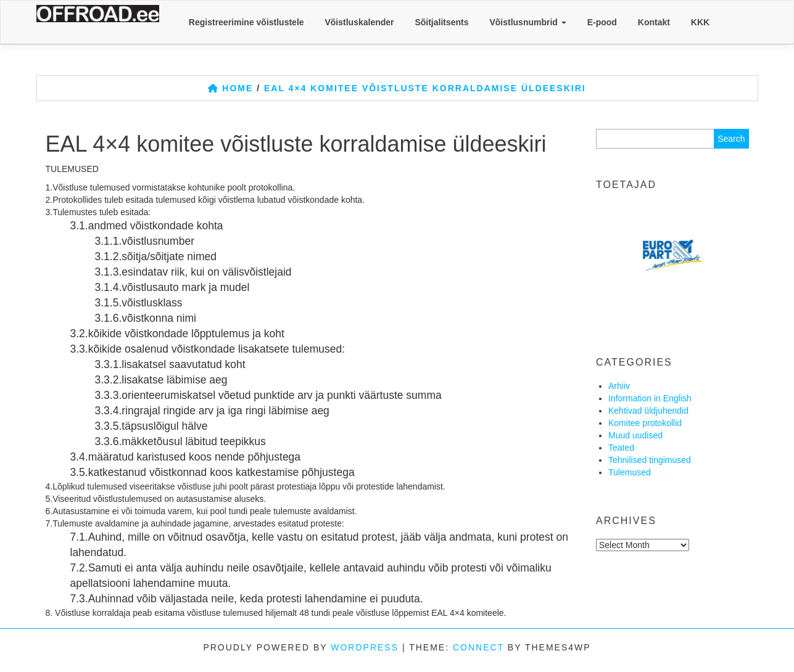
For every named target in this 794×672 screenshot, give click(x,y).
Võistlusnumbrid (527, 22)
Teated (621, 448)
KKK (700, 22)
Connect (478, 647)
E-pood (602, 22)
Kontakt (654, 22)
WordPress (365, 647)
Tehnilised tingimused (650, 460)
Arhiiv (619, 386)
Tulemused (630, 472)
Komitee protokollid (645, 423)
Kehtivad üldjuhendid (648, 411)
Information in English (650, 398)
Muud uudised (635, 435)
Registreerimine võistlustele (246, 22)
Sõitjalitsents (441, 22)
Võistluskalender (359, 22)
